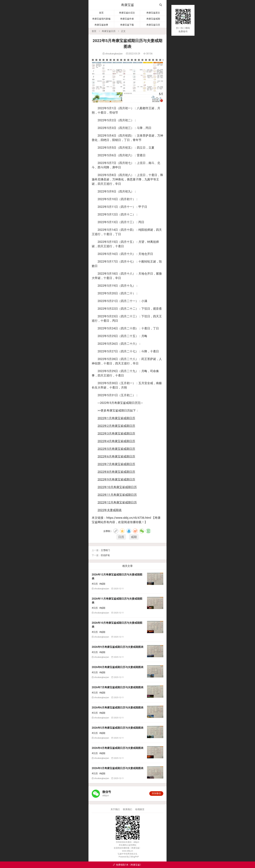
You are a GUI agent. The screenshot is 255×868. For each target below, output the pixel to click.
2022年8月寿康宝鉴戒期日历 (116, 472)
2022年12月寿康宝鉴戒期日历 (117, 502)
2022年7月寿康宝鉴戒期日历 (116, 464)
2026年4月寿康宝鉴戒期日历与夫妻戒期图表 (118, 748)
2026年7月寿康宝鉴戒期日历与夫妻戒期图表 (118, 687)
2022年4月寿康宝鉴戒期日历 (116, 441)
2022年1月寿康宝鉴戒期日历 (116, 418)
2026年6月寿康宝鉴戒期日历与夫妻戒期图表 (118, 708)
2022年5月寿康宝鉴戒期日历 (116, 449)
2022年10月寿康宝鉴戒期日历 (117, 487)
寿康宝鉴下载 (127, 25)
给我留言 (140, 809)
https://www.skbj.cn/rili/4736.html (129, 518)
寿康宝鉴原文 (153, 13)
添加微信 (156, 793)
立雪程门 (105, 550)
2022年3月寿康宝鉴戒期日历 (116, 433)
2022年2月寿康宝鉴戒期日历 (116, 426)
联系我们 (127, 809)
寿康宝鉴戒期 (153, 19)
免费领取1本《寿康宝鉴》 (128, 865)
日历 (121, 537)
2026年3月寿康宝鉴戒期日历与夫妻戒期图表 (118, 768)
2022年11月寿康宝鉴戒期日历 (117, 495)
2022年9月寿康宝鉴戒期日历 (116, 479)
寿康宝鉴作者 (127, 19)
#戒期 (102, 584)
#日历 (95, 584)
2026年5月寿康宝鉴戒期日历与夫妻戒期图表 (118, 728)
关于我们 (115, 809)
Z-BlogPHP (134, 857)
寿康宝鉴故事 (101, 25)
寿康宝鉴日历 (153, 25)
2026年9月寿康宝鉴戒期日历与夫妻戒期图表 (118, 647)
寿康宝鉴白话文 (127, 13)
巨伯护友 (105, 555)
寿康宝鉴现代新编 (101, 19)
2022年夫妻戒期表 (110, 510)
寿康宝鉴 (127, 5)
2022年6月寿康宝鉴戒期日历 (116, 456)
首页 (101, 13)
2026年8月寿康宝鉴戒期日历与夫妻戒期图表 (118, 667)
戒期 (134, 537)
